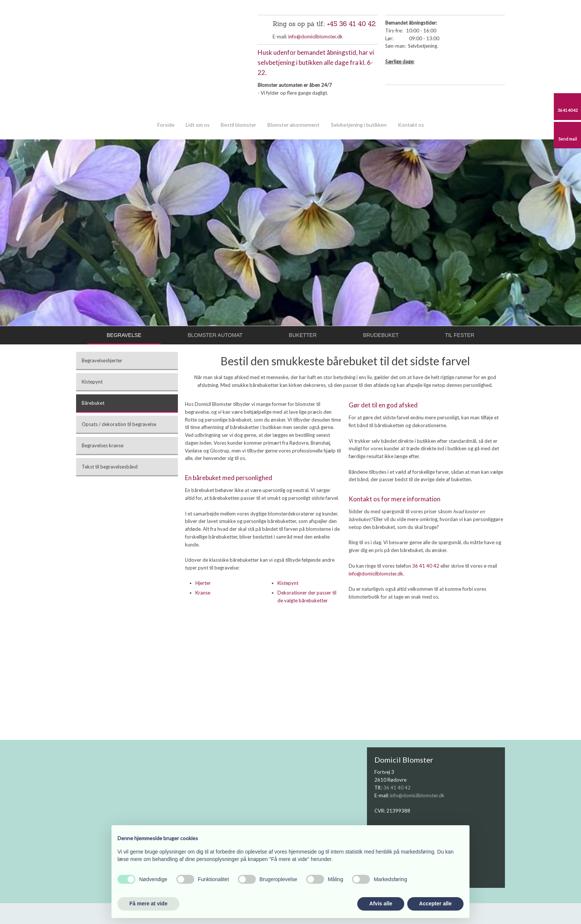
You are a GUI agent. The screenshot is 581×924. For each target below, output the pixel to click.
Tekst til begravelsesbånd (110, 467)
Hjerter (203, 583)
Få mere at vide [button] (148, 903)
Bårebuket (93, 403)
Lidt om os (198, 125)
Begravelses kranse (103, 445)
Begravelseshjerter (102, 360)
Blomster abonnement (293, 125)
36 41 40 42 (426, 566)
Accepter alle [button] (435, 903)
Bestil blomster (238, 125)
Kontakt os (411, 125)
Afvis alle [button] (381, 903)
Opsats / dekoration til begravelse (119, 424)
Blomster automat (215, 335)
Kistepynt (92, 382)
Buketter (303, 335)
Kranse (203, 593)
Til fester (460, 335)
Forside (166, 125)
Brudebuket (381, 335)
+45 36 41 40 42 (351, 24)
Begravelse (124, 335)
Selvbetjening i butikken (359, 125)
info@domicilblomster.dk (315, 37)
